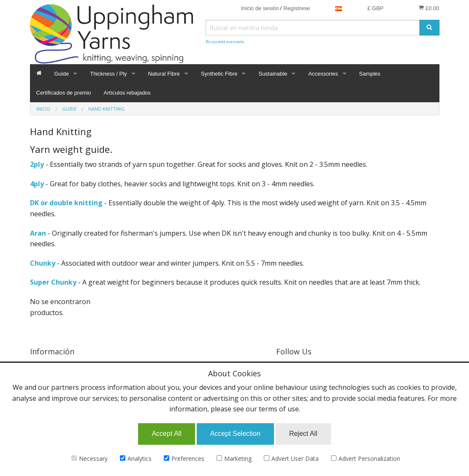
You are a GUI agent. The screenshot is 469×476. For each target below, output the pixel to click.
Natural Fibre (164, 74)
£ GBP (375, 8)
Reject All (303, 434)
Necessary (89, 458)
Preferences (184, 458)
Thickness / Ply (108, 74)
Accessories (323, 74)
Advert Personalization (366, 458)
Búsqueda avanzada (225, 42)
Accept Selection (235, 434)
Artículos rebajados (127, 93)
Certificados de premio (64, 93)
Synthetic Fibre (219, 74)
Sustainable (273, 74)
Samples (370, 74)
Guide (62, 74)
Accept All (166, 434)
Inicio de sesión (260, 8)
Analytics (136, 458)
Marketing (234, 458)
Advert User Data (291, 458)
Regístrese (297, 8)
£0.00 (429, 8)
